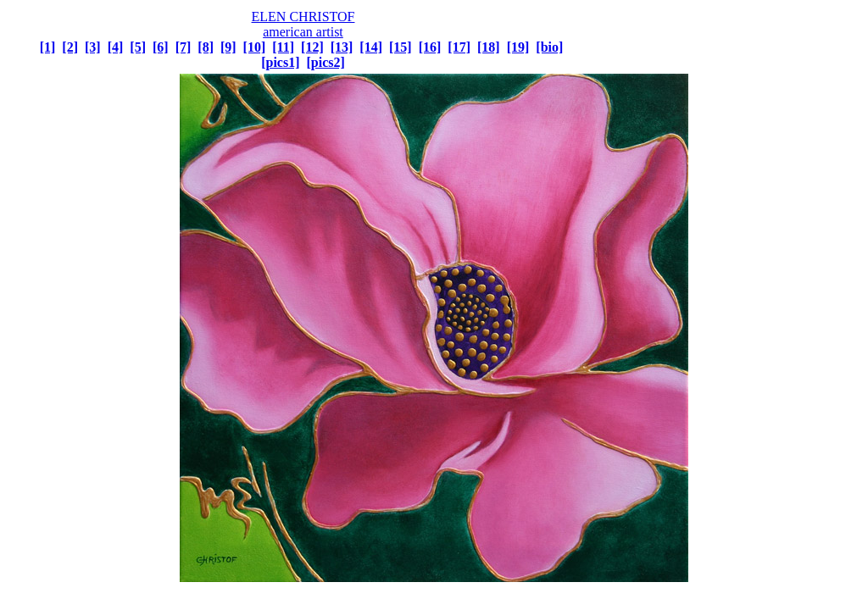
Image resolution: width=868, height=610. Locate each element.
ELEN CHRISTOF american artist (303, 24)
